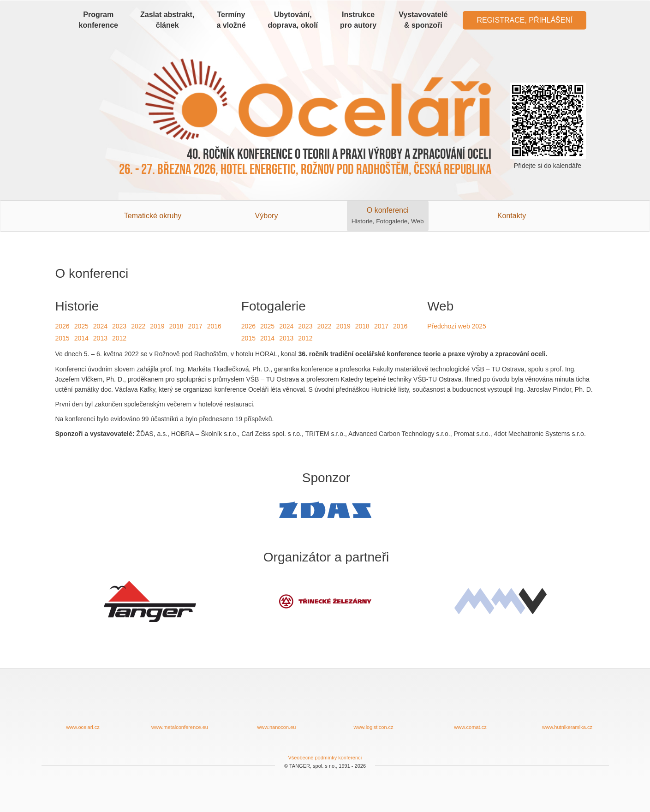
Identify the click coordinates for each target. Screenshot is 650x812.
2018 (176, 326)
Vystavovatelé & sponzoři (423, 20)
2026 (63, 326)
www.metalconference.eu (180, 706)
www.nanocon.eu (277, 706)
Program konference (98, 20)
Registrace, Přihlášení (525, 20)
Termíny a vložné (231, 20)
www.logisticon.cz (374, 706)
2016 (214, 326)
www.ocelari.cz (83, 706)
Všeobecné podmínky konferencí (325, 758)
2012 (119, 338)
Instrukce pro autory (358, 20)
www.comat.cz (471, 706)
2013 (100, 338)
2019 (157, 326)
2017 (195, 326)
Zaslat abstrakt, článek (167, 20)
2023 (119, 326)
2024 (100, 326)
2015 (63, 338)
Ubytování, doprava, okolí (293, 20)
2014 (81, 338)
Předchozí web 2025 (457, 326)
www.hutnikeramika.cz (567, 706)
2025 (81, 326)
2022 (138, 326)
